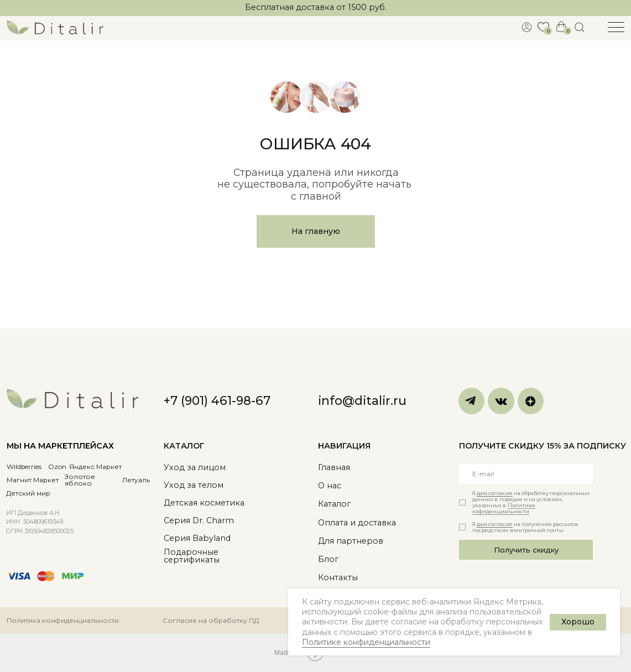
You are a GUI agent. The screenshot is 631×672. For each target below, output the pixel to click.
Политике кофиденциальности (504, 508)
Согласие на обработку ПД (211, 620)
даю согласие (495, 493)
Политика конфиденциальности (63, 620)
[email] (526, 474)
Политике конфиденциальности (366, 642)
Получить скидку (526, 550)
